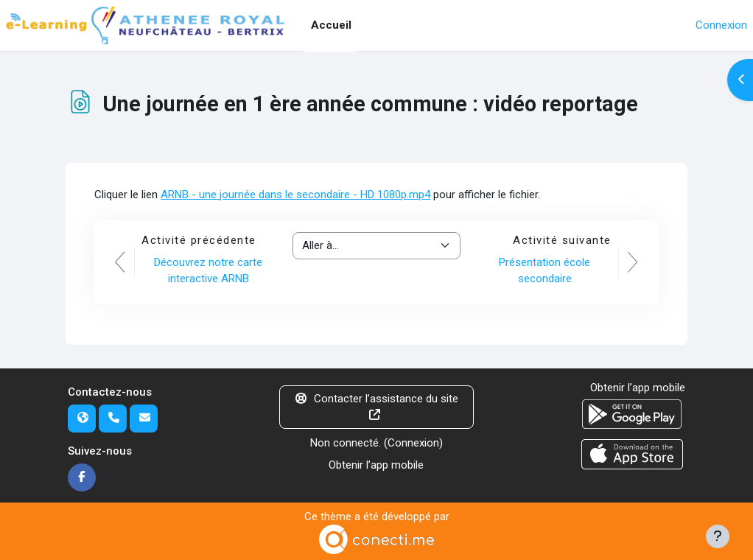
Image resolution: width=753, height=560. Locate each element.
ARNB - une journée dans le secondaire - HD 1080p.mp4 (295, 195)
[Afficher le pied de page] (718, 536)
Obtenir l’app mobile (376, 465)
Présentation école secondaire (544, 271)
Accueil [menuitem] (331, 25)
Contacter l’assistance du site (377, 406)
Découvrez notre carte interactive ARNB (208, 271)
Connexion (721, 25)
